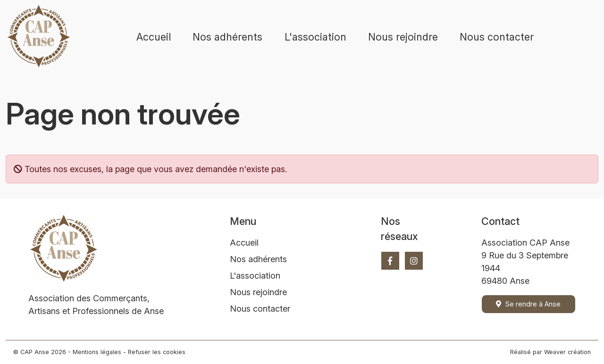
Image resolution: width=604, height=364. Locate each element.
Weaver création (567, 352)
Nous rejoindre (403, 37)
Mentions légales (97, 352)
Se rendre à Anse (528, 304)
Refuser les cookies (157, 352)
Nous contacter (497, 37)
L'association (315, 37)
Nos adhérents (227, 37)
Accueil (154, 37)
